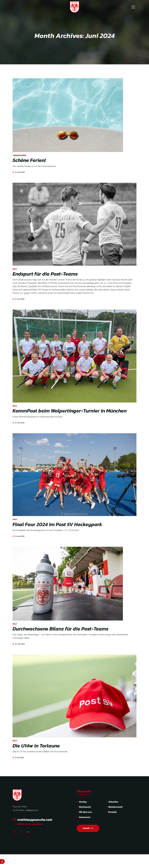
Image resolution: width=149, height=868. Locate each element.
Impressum (85, 817)
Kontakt (112, 812)
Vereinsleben (19, 155)
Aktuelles (113, 802)
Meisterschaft (115, 807)
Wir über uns (85, 812)
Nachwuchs (85, 807)
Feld (15, 269)
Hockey (83, 802)
